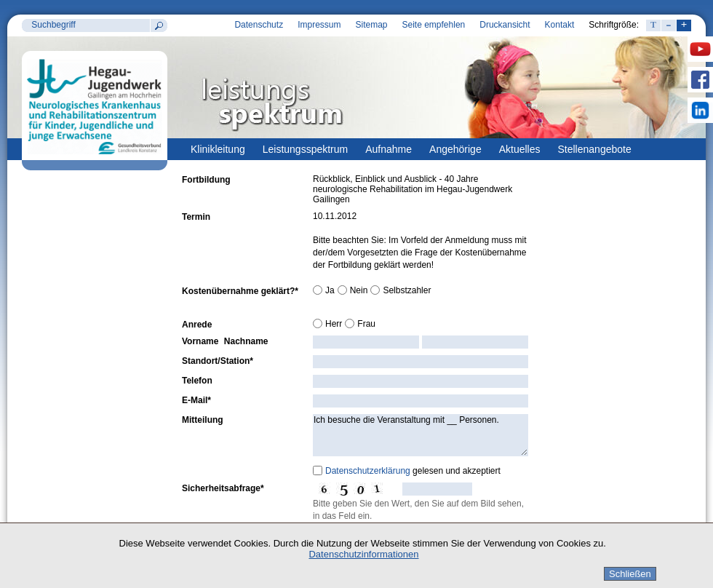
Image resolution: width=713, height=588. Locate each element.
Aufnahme (389, 149)
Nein (359, 290)
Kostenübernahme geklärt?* (240, 291)
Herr (334, 324)
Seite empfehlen (434, 25)
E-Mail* (196, 400)
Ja (330, 290)
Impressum (319, 25)
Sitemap (371, 25)
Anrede (197, 325)
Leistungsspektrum (306, 149)
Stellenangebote (595, 149)
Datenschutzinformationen (363, 554)
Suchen (159, 25)
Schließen (630, 574)
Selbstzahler (407, 290)
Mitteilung (203, 420)
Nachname (246, 341)
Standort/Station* (218, 361)
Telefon (197, 381)
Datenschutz (259, 25)
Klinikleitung (218, 149)
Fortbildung (206, 180)
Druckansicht (505, 25)
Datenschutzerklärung (368, 471)
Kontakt (560, 25)
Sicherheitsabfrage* (223, 488)
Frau (366, 324)
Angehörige (455, 149)
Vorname (200, 341)
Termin (196, 217)
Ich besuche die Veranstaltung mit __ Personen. (421, 435)
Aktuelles (520, 149)
